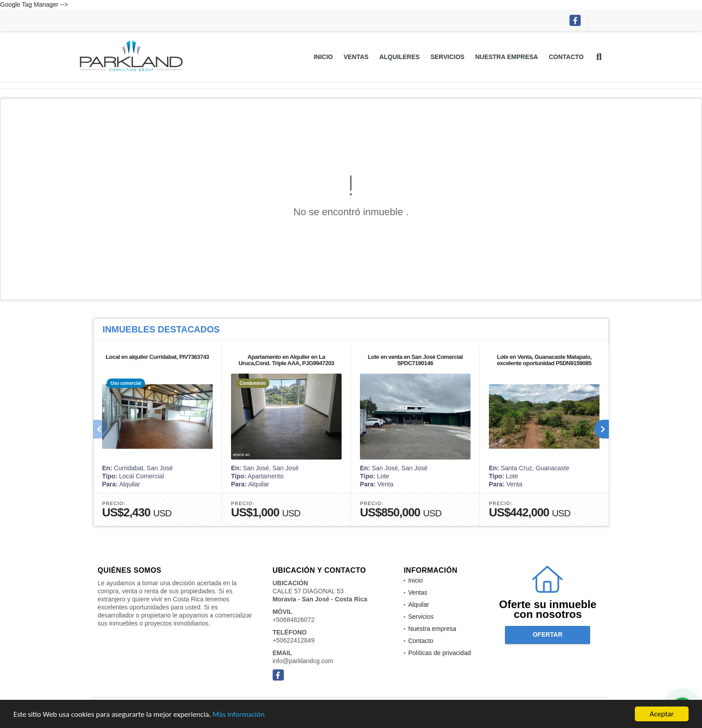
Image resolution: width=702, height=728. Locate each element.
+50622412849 (294, 640)
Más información (239, 715)
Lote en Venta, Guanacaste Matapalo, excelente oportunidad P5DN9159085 (544, 360)
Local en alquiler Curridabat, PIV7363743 (157, 357)
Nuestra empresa (506, 57)
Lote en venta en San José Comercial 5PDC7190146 (415, 360)
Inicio (323, 57)
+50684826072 (294, 620)
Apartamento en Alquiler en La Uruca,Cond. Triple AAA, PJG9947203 (287, 360)
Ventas (356, 57)
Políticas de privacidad (440, 653)
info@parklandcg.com (303, 661)
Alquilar (419, 605)
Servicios (447, 57)
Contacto (566, 57)
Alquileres (399, 57)
